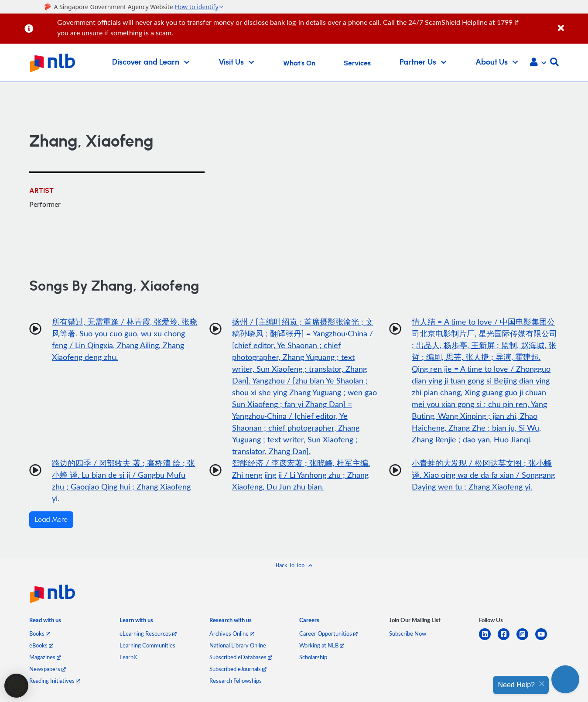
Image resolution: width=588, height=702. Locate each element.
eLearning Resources (148, 634)
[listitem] (45, 622)
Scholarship (313, 657)
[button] (538, 63)
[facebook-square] (507, 639)
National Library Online (238, 645)
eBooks (41, 645)
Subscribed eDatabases (241, 657)
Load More (51, 520)
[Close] (571, 23)
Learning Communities (147, 645)
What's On (299, 63)
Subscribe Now (408, 634)
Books (40, 634)
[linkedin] (488, 639)
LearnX (128, 657)
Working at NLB (322, 645)
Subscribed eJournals (238, 669)
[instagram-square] (526, 639)
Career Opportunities (328, 634)
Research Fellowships (236, 681)
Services (357, 63)
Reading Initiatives (55, 681)
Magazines (45, 657)
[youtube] (545, 639)
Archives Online (232, 634)
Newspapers (48, 669)
